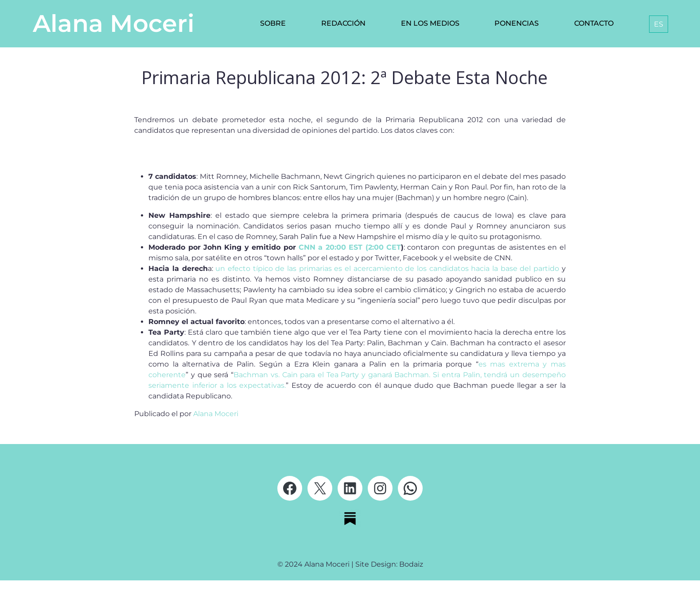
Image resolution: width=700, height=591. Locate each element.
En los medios (430, 23)
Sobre (273, 23)
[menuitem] (659, 24)
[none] (657, 24)
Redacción (343, 23)
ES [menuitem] (659, 24)
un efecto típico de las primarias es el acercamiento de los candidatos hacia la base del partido (387, 268)
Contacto (594, 23)
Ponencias (517, 23)
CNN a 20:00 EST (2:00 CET (350, 247)
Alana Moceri (114, 23)
